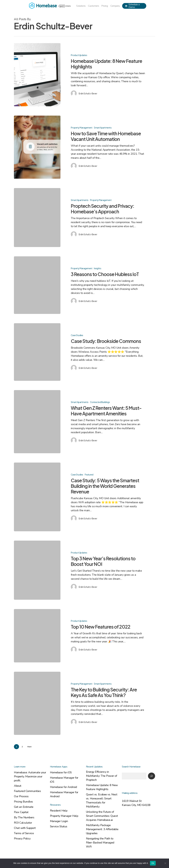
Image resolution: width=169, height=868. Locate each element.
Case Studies (77, 339)
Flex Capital (21, 812)
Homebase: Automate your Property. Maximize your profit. (30, 776)
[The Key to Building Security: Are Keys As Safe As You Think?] (37, 707)
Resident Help (59, 811)
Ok (153, 863)
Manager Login (59, 821)
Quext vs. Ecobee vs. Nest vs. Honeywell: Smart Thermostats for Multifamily (102, 801)
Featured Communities (27, 791)
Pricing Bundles (23, 802)
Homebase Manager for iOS (64, 780)
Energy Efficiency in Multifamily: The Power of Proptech (102, 776)
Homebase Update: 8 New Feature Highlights (102, 787)
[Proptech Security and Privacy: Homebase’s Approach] (37, 221)
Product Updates (79, 55)
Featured (89, 478)
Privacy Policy (22, 839)
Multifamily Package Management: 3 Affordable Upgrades (102, 829)
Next (29, 747)
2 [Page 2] (22, 747)
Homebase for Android (63, 787)
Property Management (82, 131)
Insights (97, 272)
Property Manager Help (64, 816)
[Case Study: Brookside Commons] (37, 356)
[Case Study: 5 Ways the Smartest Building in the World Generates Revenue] (37, 500)
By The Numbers (24, 817)
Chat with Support (25, 828)
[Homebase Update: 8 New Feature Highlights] (37, 75)
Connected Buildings (100, 405)
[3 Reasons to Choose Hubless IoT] (37, 289)
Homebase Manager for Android (64, 794)
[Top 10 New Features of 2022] (37, 639)
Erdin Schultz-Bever (88, 93)
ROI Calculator (23, 823)
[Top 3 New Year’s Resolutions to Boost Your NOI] (37, 574)
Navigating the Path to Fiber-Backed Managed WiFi (100, 843)
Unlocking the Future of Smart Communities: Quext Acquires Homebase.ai (102, 816)
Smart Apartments (103, 131)
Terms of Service (24, 833)
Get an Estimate (24, 807)
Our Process (21, 796)
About (18, 786)
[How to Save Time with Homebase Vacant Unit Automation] (37, 151)
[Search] (152, 776)
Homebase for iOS (61, 772)
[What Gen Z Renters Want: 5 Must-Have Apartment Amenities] (37, 425)
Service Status (59, 826)
